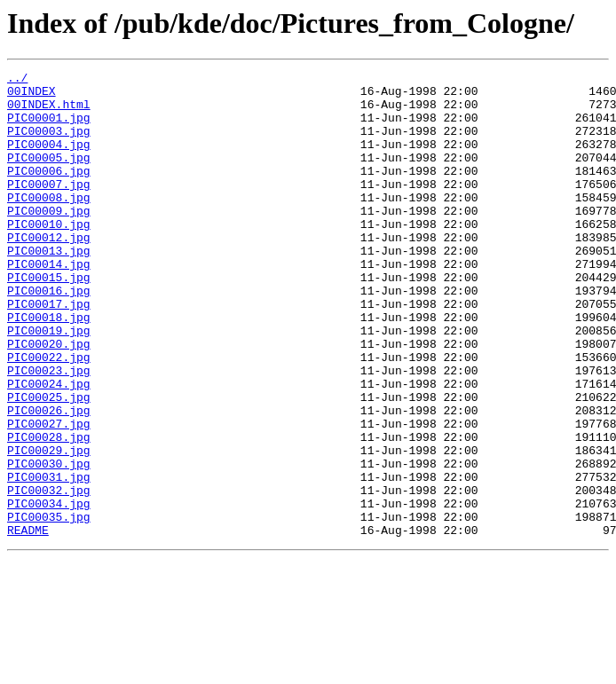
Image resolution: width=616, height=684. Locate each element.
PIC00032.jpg (49, 575)
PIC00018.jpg (49, 367)
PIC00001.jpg (49, 128)
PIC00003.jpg (49, 144)
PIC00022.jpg (49, 415)
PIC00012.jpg (49, 271)
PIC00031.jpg (49, 559)
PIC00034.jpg (49, 591)
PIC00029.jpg (49, 527)
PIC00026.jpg (49, 479)
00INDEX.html (49, 112)
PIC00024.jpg (49, 447)
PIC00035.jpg (49, 607)
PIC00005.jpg (49, 176)
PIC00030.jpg (49, 543)
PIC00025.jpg (49, 463)
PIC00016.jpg (49, 335)
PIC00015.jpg (49, 319)
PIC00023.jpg (49, 431)
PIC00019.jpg (49, 383)
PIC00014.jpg (49, 303)
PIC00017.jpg (49, 351)
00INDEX (32, 96)
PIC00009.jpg (49, 240)
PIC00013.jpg (49, 287)
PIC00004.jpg (49, 160)
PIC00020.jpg (49, 399)
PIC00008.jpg (49, 224)
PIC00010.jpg (49, 256)
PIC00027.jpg (49, 495)
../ (17, 80)
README (28, 623)
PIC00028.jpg (49, 511)
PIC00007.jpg (49, 208)
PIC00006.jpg (49, 192)
